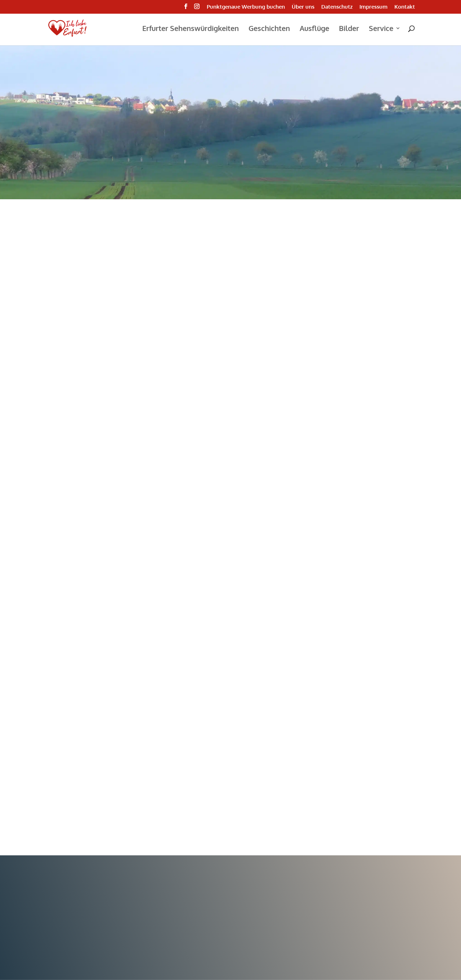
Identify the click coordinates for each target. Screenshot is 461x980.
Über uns (303, 7)
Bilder (349, 29)
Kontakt (405, 7)
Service (381, 29)
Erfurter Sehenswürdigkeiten (191, 29)
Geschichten (269, 29)
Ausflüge (314, 29)
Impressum (373, 7)
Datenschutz (337, 7)
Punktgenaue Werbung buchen (246, 7)
